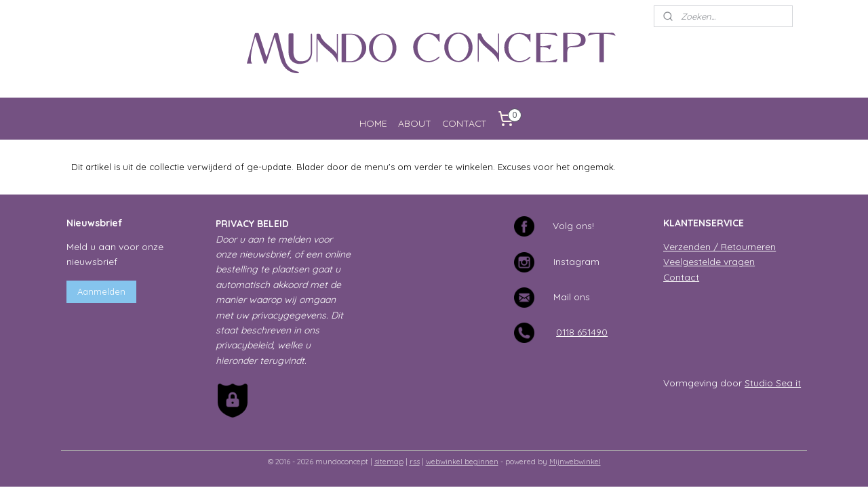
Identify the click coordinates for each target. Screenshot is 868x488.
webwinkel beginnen (462, 462)
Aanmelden (101, 291)
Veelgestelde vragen (709, 261)
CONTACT (465, 123)
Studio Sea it (773, 383)
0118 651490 (582, 332)
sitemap (389, 462)
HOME (373, 123)
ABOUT (415, 123)
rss (415, 462)
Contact (681, 277)
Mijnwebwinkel (575, 462)
